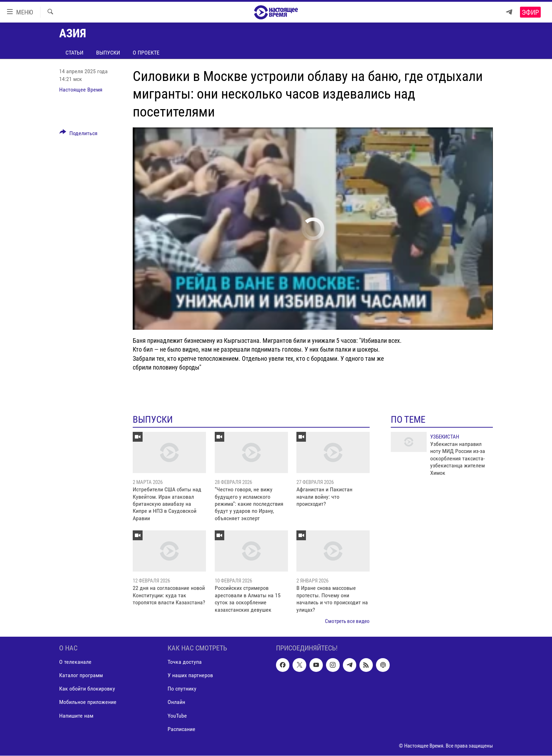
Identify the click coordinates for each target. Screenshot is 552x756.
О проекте (146, 53)
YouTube (177, 716)
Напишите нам (76, 716)
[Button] (79, 134)
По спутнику (182, 689)
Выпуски (108, 53)
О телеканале (75, 662)
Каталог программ (81, 676)
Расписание (181, 729)
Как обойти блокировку (87, 689)
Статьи (74, 53)
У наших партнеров (190, 676)
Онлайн (176, 702)
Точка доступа (185, 662)
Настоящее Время (81, 90)
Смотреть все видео (347, 621)
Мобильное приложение (88, 702)
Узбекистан (445, 437)
